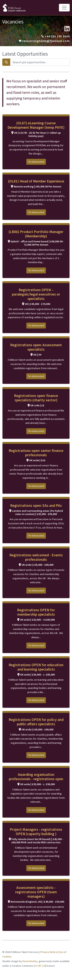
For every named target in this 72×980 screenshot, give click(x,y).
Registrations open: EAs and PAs (36, 505)
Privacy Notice (49, 952)
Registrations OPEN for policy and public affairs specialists (36, 722)
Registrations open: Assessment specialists (36, 347)
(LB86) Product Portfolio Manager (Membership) (36, 234)
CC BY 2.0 (40, 966)
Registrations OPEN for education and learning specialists (36, 667)
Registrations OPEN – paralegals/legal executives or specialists (36, 294)
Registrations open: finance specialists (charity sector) (36, 398)
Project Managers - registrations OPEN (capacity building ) (36, 832)
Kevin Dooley (30, 961)
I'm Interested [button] (36, 162)
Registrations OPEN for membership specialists (36, 612)
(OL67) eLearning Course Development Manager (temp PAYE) (36, 125)
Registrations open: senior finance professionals (36, 453)
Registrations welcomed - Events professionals (36, 557)
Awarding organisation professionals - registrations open (36, 777)
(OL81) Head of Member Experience (36, 181)
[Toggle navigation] (64, 8)
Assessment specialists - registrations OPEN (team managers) (36, 892)
